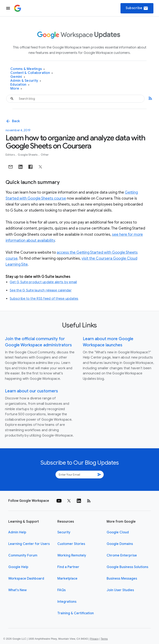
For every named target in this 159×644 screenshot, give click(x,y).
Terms (104, 639)
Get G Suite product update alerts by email (43, 282)
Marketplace (67, 579)
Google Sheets (28, 155)
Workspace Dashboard (26, 579)
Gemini (18, 77)
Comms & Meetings (28, 69)
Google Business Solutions (127, 567)
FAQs (61, 590)
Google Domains (120, 544)
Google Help (18, 567)
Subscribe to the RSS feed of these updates (44, 299)
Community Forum (23, 555)
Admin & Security (26, 81)
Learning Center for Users (29, 544)
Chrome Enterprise (122, 555)
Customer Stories (71, 544)
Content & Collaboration (32, 73)
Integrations (67, 602)
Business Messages (122, 579)
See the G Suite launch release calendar (41, 290)
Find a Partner (68, 567)
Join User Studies (120, 590)
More (16, 89)
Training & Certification (76, 613)
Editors (10, 155)
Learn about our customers (31, 391)
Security (64, 532)
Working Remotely (72, 555)
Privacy (94, 639)
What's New (17, 590)
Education (20, 85)
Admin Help (17, 532)
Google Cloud (118, 532)
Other (45, 155)
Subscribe (137, 8)
